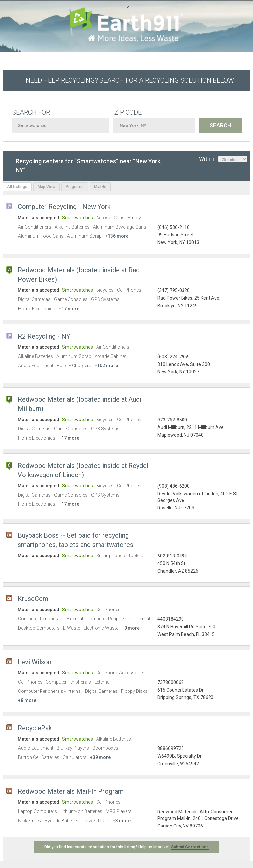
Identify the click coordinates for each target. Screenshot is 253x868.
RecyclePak (35, 728)
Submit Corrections (190, 847)
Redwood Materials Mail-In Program (71, 791)
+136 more (117, 236)
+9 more (131, 628)
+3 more (122, 821)
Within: (223, 159)
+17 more (69, 309)
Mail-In (100, 187)
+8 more (27, 700)
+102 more (106, 366)
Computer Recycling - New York (64, 207)
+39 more (100, 757)
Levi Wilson (35, 662)
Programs (75, 187)
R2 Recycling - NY (44, 336)
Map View (46, 187)
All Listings (17, 187)
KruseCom (33, 599)
